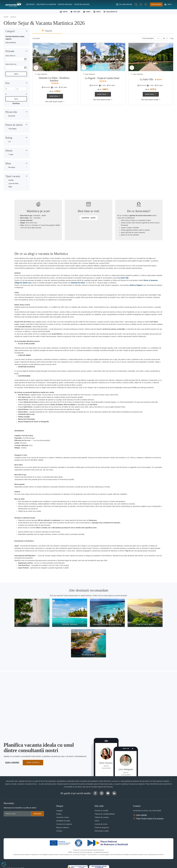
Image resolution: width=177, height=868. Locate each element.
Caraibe (6, 17)
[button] (137, 5)
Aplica (16, 74)
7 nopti (11, 155)
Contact (59, 831)
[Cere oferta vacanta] (154, 4)
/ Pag (172, 39)
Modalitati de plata (63, 821)
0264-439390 (11, 763)
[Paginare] (165, 39)
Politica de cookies (102, 818)
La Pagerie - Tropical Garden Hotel (102, 78)
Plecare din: (11, 112)
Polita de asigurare (102, 828)
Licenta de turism (101, 825)
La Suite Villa (146, 80)
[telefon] (119, 5)
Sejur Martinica (11, 43)
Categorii (10, 32)
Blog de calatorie (63, 828)
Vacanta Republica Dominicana (107, 625)
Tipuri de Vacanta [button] (82, 4)
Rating (9, 138)
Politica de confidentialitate (105, 814)
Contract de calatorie (64, 825)
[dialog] (4, 864)
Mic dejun (12, 168)
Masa (8, 164)
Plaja (10, 187)
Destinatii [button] (30, 4)
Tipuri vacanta (13, 177)
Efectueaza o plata (102, 831)
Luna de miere (13, 184)
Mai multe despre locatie (55, 102)
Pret (7, 83)
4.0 (9, 142)
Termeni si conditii (101, 811)
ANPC (97, 821)
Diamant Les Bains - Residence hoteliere (54, 80)
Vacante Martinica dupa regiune (15, 38)
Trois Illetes (12, 129)
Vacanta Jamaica (70, 625)
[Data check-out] (16, 68)
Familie (11, 181)
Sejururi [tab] (105, 31)
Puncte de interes (14, 125)
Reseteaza (16, 104)
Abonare (37, 814)
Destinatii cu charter (46, 4)
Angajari (59, 811)
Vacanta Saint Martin (145, 625)
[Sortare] (151, 39)
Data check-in (10, 56)
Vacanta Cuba (32, 625)
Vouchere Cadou (63, 818)
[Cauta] (132, 5)
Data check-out (11, 65)
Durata (9, 151)
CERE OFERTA (31, 763)
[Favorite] (142, 5)
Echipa (59, 814)
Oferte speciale (65, 4)
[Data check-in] (16, 59)
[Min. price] (11, 89)
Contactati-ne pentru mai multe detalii (147, 811)
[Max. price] (22, 89)
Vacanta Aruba (89, 655)
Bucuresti (12, 116)
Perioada (10, 52)
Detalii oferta (55, 97)
